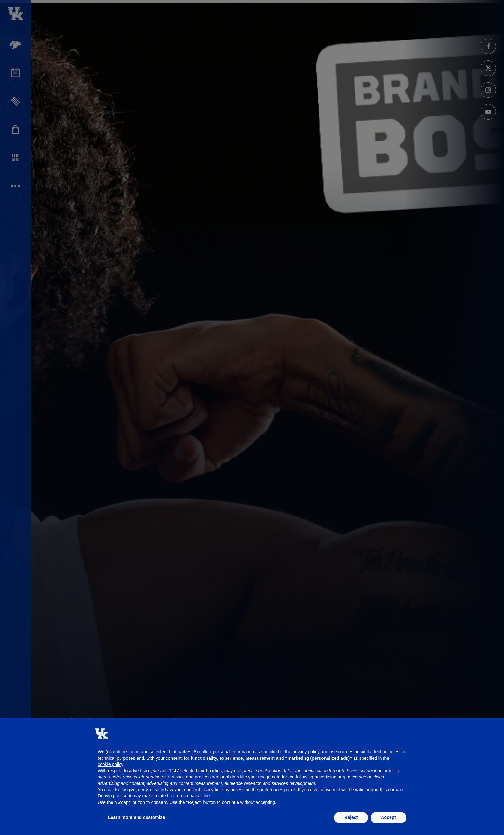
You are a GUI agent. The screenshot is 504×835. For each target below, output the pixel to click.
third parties (210, 771)
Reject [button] (351, 817)
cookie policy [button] (111, 764)
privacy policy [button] (306, 752)
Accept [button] (388, 817)
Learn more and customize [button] (136, 817)
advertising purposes (335, 777)
